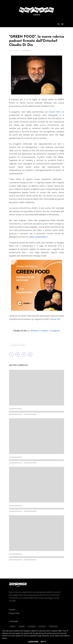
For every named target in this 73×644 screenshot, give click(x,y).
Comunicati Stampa (18, 345)
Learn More (33, 642)
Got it (43, 642)
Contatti (12, 610)
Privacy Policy (14, 613)
